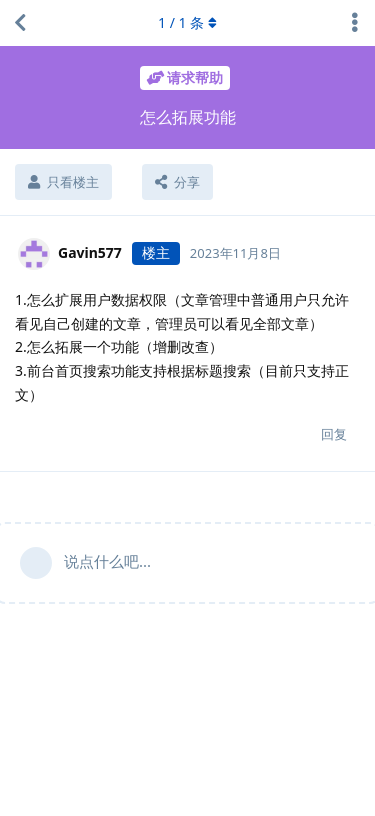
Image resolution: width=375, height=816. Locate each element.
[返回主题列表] (20, 23)
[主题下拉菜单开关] (355, 23)
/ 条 (187, 22)
